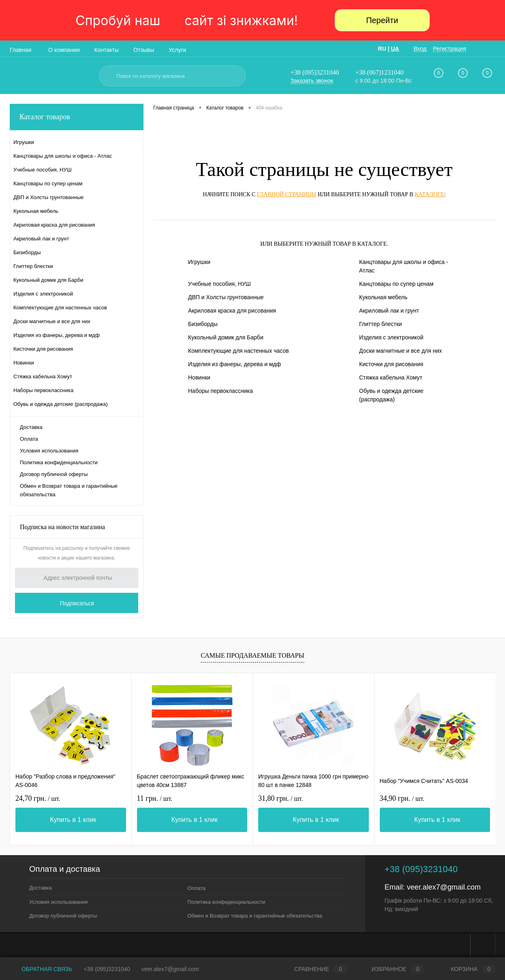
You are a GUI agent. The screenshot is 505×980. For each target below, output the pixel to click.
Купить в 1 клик (73, 820)
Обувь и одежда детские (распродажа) (391, 395)
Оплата (29, 439)
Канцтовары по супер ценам (396, 284)
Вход (420, 49)
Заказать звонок (312, 81)
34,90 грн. (402, 798)
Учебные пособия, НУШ (219, 284)
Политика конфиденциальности (59, 462)
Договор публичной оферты (54, 474)
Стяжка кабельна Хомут (391, 377)
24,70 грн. (38, 798)
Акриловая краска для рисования (232, 311)
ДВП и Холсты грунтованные (226, 297)
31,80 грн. (281, 798)
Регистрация (449, 49)
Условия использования (49, 451)
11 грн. (155, 798)
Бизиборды (203, 324)
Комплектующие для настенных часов (239, 351)
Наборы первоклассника (220, 391)
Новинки (199, 377)
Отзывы (144, 50)
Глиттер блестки (381, 324)
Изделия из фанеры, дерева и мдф (234, 364)
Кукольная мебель (383, 297)
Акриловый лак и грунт (389, 311)
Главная (20, 50)
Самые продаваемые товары (252, 655)
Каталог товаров (77, 117)
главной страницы (287, 194)
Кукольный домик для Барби (226, 337)
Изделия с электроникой (391, 337)
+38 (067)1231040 (379, 72)
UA (395, 49)
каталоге (429, 194)
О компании (64, 50)
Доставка (31, 427)
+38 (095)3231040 (315, 72)
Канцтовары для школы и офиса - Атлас (404, 266)
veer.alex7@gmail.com (444, 887)
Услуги (177, 50)
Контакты (107, 50)
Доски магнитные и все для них (400, 351)
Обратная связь (41, 969)
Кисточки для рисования (391, 364)
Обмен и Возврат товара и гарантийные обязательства (69, 490)
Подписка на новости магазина (62, 527)
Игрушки (199, 262)
